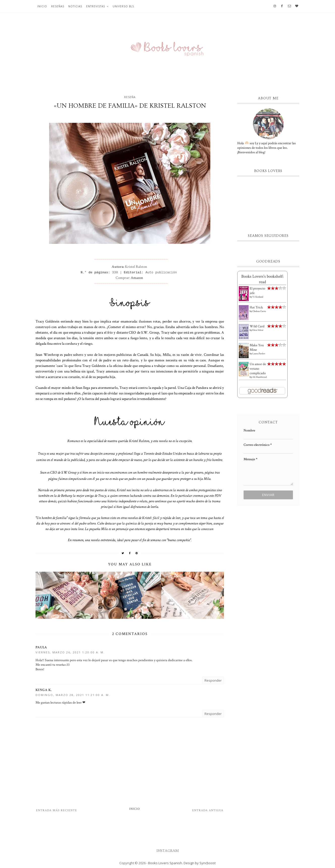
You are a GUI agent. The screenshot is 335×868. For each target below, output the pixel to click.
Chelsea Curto (259, 311)
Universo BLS (123, 6)
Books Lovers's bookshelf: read (262, 279)
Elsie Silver (258, 330)
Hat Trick (256, 307)
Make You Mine (257, 348)
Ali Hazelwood (260, 377)
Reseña (130, 97)
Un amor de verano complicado (258, 369)
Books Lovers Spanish (165, 863)
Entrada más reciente (57, 810)
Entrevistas (96, 6)
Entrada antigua (208, 810)
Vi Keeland (258, 297)
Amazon (137, 278)
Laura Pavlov (259, 354)
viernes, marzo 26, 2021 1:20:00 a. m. (70, 652)
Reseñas (58, 6)
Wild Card (257, 326)
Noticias (75, 6)
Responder (213, 680)
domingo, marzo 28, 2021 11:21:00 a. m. (73, 695)
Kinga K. (44, 690)
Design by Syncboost (200, 863)
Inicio (42, 6)
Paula (41, 647)
